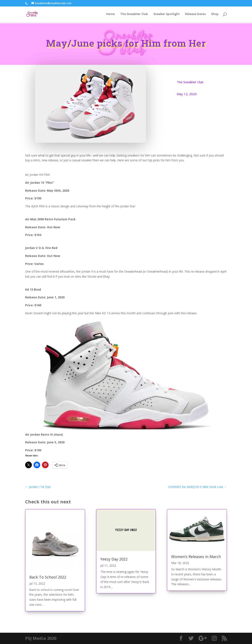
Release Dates (195, 15)
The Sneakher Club (190, 82)
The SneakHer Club (134, 15)
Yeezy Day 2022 (114, 559)
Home (110, 15)
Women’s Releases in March (196, 557)
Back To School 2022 (48, 577)
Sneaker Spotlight (167, 15)
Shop (215, 15)
